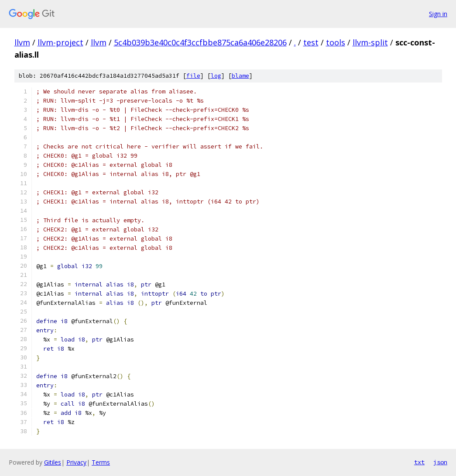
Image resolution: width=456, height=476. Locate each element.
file (193, 76)
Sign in (438, 14)
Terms (101, 462)
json (440, 462)
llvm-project (60, 42)
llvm (22, 42)
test (311, 42)
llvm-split (370, 42)
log (216, 76)
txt (419, 462)
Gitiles (53, 462)
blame (240, 76)
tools (336, 42)
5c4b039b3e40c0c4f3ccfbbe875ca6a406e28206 (200, 42)
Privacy (76, 462)
